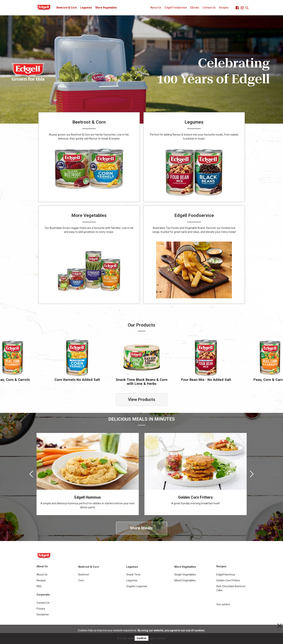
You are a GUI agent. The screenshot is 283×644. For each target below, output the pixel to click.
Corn (81, 580)
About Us (156, 8)
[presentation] (31, 474)
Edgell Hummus (226, 575)
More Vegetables (106, 8)
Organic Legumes (137, 586)
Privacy (41, 609)
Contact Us (209, 8)
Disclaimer (43, 614)
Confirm (141, 638)
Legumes (86, 8)
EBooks (195, 8)
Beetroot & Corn (67, 8)
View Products (142, 400)
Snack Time (133, 575)
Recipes (224, 8)
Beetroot (84, 575)
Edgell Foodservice (176, 8)
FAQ (39, 586)
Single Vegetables (185, 575)
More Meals (141, 528)
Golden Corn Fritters (228, 580)
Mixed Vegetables (185, 580)
